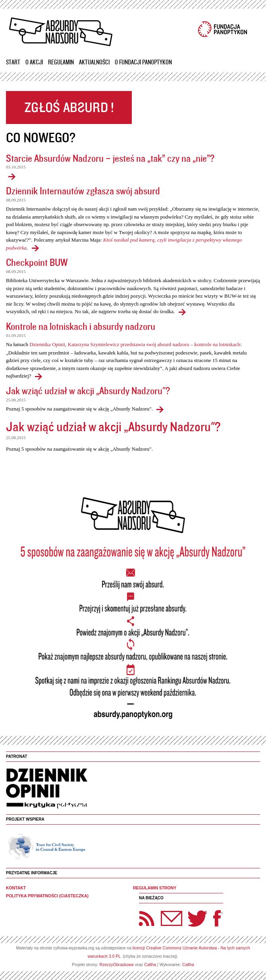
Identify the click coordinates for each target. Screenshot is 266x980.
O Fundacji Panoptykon (143, 62)
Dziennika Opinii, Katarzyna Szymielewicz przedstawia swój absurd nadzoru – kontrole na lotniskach (135, 344)
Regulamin (61, 62)
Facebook (217, 918)
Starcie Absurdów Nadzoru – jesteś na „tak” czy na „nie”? (110, 158)
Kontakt (16, 888)
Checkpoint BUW (37, 262)
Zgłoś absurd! (69, 107)
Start (13, 62)
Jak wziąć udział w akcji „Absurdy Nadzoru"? (88, 390)
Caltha (150, 965)
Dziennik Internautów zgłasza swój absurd (83, 191)
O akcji (34, 62)
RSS (147, 918)
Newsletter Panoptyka (161, 913)
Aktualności (94, 62)
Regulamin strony (155, 888)
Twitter (198, 918)
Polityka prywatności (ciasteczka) (47, 896)
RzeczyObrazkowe (117, 965)
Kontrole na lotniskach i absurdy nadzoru (81, 326)
